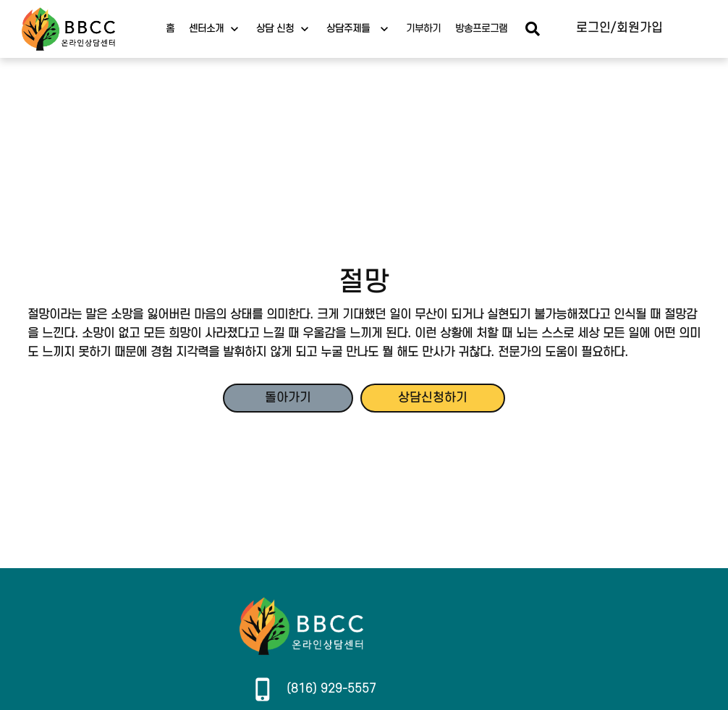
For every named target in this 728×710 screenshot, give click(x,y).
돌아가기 (288, 398)
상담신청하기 (433, 398)
